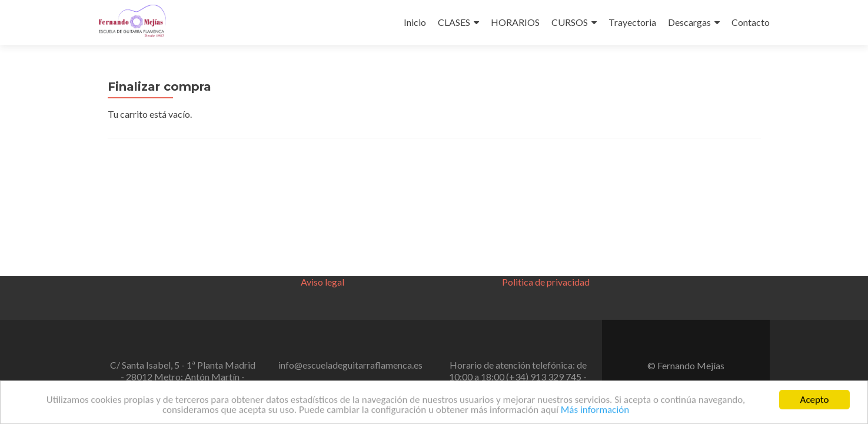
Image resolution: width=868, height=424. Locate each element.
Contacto (751, 22)
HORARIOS (515, 22)
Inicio (415, 22)
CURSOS (570, 22)
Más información (595, 412)
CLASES (454, 22)
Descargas (689, 22)
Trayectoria (632, 22)
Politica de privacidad (546, 282)
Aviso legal (322, 282)
